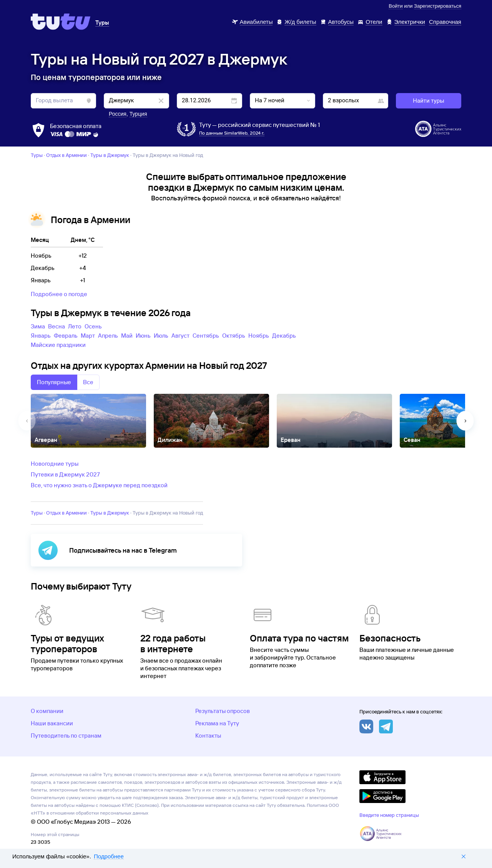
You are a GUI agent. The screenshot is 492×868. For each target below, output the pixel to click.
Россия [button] (118, 114)
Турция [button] (138, 114)
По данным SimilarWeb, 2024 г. (232, 133)
